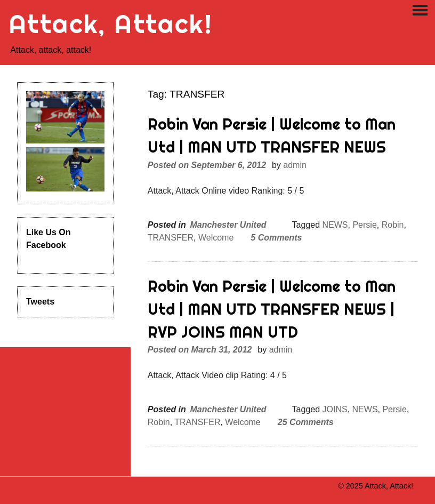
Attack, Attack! (111, 24)
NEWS (335, 225)
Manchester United (228, 225)
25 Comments (306, 422)
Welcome (216, 238)
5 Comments (276, 238)
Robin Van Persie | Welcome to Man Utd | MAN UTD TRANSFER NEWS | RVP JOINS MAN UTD (272, 309)
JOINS (335, 409)
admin (295, 165)
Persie (364, 225)
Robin (393, 225)
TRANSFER (171, 238)
